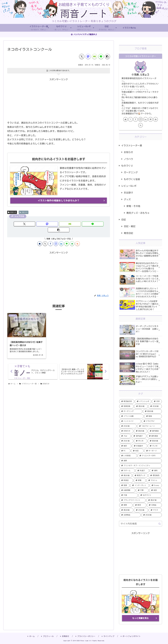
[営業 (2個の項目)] (124, 485)
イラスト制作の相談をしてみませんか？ (59, 201)
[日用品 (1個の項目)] (154, 505)
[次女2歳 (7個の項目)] (128, 426)
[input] (141, 524)
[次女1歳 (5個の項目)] (126, 441)
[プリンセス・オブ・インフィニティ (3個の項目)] (141, 466)
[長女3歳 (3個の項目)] (126, 476)
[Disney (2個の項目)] (156, 485)
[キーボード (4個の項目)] (153, 451)
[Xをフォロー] (45, 238)
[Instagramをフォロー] (56, 238)
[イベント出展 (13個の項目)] (131, 416)
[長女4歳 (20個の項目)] (141, 406)
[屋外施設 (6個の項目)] (154, 436)
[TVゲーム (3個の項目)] (127, 471)
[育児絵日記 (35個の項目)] (127, 401)
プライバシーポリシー (85, 636)
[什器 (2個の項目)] (129, 495)
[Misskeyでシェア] (95, 56)
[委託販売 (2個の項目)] (155, 476)
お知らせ (12, 212)
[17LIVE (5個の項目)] (155, 446)
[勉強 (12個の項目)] (153, 416)
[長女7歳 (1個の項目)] (154, 500)
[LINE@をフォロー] (67, 238)
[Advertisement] (59, 99)
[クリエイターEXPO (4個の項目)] (150, 456)
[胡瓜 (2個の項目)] (155, 490)
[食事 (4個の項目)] (141, 461)
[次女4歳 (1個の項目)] (141, 510)
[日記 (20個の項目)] (157, 401)
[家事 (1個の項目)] (126, 505)
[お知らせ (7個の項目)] (126, 431)
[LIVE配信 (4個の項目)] (128, 456)
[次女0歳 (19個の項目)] (155, 406)
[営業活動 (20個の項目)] (126, 406)
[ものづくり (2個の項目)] (150, 495)
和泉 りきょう (142, 74)
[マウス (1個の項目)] (155, 510)
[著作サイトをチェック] (40, 238)
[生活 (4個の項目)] (137, 451)
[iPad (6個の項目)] (125, 436)
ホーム (31, 636)
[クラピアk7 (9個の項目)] (152, 421)
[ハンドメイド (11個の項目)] (130, 421)
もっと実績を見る (141, 618)
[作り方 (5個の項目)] (140, 441)
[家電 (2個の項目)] (140, 480)
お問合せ (65, 636)
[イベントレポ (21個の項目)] (143, 401)
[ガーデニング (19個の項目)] (131, 411)
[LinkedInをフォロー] (61, 238)
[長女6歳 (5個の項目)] (155, 441)
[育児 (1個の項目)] (140, 505)
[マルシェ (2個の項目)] (154, 480)
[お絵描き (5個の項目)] (139, 446)
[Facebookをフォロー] (50, 238)
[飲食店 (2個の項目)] (126, 480)
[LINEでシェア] (101, 56)
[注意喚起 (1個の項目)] (130, 515)
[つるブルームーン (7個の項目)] (149, 426)
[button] (107, 56)
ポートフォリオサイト (131, 636)
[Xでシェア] (82, 56)
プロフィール (47, 636)
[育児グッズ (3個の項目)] (140, 476)
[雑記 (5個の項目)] (125, 446)
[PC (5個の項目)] (125, 451)
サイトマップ (108, 636)
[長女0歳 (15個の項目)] (152, 411)
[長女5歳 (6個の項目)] (141, 431)
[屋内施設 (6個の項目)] (155, 431)
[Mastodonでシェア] (88, 56)
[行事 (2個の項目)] (142, 490)
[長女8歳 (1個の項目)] (126, 510)
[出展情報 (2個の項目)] (127, 490)
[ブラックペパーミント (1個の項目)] (132, 500)
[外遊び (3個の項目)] (142, 471)
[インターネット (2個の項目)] (139, 485)
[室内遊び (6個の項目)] (139, 436)
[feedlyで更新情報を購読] (72, 238)
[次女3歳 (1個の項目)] (151, 515)
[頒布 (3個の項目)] (156, 471)
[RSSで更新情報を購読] (77, 238)
